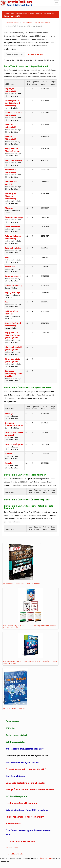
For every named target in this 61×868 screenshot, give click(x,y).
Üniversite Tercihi (46, 858)
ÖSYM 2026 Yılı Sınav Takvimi (20, 841)
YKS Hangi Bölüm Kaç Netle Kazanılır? (25, 749)
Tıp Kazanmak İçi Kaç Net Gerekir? (23, 762)
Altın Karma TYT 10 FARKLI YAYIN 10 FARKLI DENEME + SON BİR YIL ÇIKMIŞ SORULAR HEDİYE (30, 649)
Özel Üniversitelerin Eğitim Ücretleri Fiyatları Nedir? (29, 832)
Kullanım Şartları (12, 848)
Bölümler (10, 728)
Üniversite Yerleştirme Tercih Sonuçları (26, 783)
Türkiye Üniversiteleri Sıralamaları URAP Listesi (30, 789)
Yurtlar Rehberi (13, 824)
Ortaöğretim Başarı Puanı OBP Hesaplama (27, 810)
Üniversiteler (12, 721)
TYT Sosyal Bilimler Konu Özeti (16, 689)
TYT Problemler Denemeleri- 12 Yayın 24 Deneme (22, 564)
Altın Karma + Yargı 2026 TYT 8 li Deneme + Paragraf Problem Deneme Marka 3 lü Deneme (29, 609)
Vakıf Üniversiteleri (16, 742)
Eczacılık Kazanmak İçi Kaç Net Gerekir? (26, 769)
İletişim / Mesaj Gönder (14, 854)
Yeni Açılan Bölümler (16, 776)
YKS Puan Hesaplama (16, 796)
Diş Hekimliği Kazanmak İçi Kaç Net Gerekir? (28, 756)
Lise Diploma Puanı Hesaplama (21, 803)
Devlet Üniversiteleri (16, 735)
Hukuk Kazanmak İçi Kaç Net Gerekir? (25, 817)
